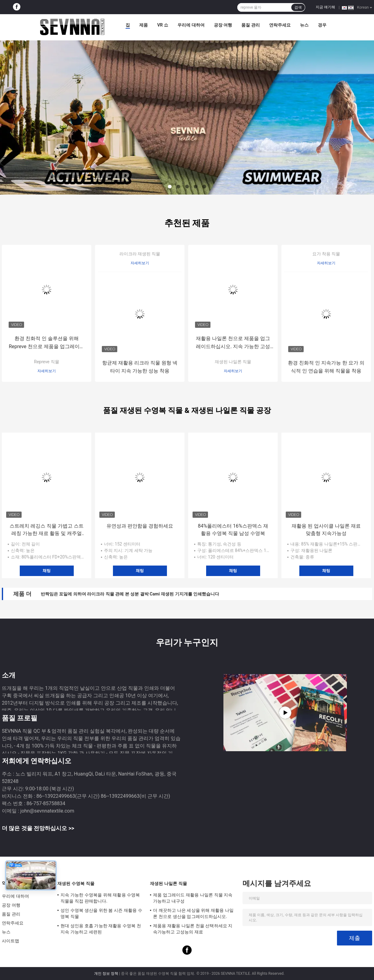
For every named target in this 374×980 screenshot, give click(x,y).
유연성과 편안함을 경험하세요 (140, 526)
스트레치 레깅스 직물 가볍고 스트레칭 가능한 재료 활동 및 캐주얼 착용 (47, 530)
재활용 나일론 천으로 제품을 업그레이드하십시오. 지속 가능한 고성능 (233, 343)
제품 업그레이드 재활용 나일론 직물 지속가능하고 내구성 (193, 898)
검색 (298, 7)
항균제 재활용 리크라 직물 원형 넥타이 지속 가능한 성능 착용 (140, 367)
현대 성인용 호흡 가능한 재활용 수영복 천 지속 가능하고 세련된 (101, 929)
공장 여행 (223, 25)
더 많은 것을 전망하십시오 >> (38, 828)
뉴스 (304, 25)
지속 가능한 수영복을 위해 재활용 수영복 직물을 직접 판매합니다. (100, 898)
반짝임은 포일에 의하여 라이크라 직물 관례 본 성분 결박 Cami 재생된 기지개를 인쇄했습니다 (130, 594)
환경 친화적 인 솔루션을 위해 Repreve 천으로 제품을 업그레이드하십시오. (46, 343)
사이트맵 (10, 941)
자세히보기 (47, 371)
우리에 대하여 (191, 25)
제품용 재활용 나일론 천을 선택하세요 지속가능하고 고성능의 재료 (193, 929)
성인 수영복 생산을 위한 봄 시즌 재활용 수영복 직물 (101, 913)
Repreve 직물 (46, 362)
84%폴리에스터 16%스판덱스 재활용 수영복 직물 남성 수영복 (233, 530)
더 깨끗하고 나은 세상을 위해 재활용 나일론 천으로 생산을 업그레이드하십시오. (193, 913)
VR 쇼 (163, 25)
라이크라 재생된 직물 (140, 254)
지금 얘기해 (325, 7)
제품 (143, 25)
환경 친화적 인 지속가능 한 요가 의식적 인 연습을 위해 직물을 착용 (326, 367)
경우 (322, 25)
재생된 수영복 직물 (76, 883)
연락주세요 (280, 25)
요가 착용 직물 (326, 254)
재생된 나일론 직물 (233, 362)
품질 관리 (250, 25)
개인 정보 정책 (106, 974)
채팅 (47, 571)
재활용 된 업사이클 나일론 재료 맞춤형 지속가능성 (326, 530)
